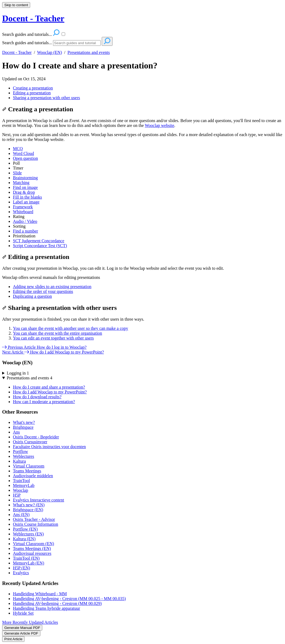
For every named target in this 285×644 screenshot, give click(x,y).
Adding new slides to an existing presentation (52, 287)
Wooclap (20, 490)
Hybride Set (23, 613)
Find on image (25, 187)
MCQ (18, 149)
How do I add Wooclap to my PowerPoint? (50, 392)
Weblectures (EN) (28, 534)
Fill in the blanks (27, 197)
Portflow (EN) (25, 529)
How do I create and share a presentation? (80, 65)
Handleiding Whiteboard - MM (40, 594)
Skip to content (16, 5)
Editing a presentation (32, 93)
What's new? (24, 422)
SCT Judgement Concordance (39, 241)
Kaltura (19, 461)
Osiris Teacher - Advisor (34, 519)
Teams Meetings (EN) (32, 548)
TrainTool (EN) (26, 558)
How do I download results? (37, 397)
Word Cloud (23, 153)
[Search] (77, 43)
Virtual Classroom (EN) (34, 544)
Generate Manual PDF (22, 628)
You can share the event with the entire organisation (57, 333)
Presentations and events (89, 52)
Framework (23, 207)
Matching (21, 183)
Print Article (13, 639)
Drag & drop (24, 192)
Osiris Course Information (36, 524)
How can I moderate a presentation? (44, 402)
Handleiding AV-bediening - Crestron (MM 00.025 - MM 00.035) (69, 599)
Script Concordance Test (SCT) (40, 246)
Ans (16, 432)
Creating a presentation (33, 88)
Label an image (26, 202)
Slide (17, 173)
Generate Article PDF (21, 633)
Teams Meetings (27, 471)
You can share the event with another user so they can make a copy (71, 328)
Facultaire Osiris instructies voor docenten (49, 447)
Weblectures (24, 456)
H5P (17, 495)
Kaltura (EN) (24, 539)
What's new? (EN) (29, 505)
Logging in (18, 373)
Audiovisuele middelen (33, 476)
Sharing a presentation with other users (46, 98)
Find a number (25, 231)
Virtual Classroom (29, 466)
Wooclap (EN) (50, 52)
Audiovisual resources (32, 553)
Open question (25, 158)
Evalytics (21, 573)
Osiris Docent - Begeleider (36, 437)
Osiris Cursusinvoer (30, 442)
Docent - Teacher (17, 52)
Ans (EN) (21, 515)
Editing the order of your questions (43, 291)
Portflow (20, 451)
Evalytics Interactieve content (38, 500)
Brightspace (23, 427)
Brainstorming (25, 178)
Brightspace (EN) (28, 510)
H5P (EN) (22, 568)
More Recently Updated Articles (30, 622)
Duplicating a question (32, 296)
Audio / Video (25, 221)
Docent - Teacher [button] (33, 18)
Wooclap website (159, 125)
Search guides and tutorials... (27, 43)
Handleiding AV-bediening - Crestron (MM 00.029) (57, 603)
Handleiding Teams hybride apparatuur (47, 608)
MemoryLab (24, 485)
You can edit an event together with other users (53, 338)
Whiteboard (23, 212)
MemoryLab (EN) (29, 563)
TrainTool (21, 481)
